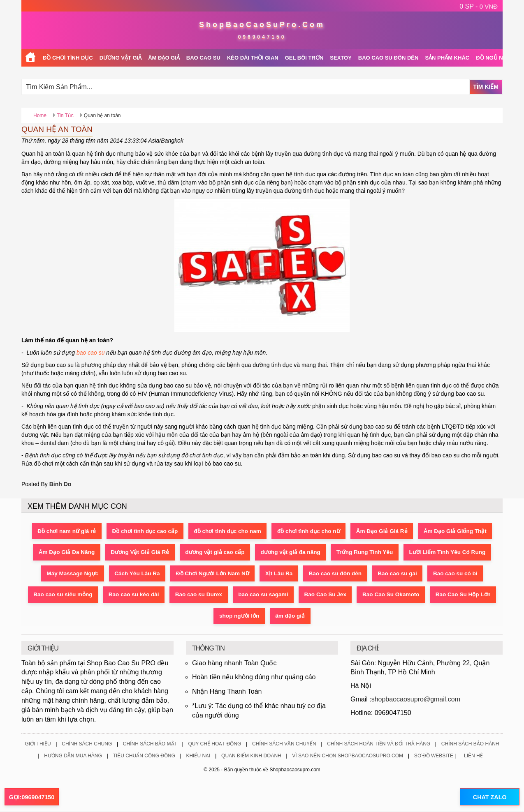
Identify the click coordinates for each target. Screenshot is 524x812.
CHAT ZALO (487, 797)
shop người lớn (314, 617)
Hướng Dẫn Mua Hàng (73, 757)
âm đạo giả (368, 617)
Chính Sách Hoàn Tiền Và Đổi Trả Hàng (379, 745)
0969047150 (262, 37)
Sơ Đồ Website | (435, 757)
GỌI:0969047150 (32, 797)
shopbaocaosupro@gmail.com (416, 700)
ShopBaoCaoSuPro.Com (262, 25)
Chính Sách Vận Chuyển (284, 745)
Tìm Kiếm (486, 87)
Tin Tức (65, 115)
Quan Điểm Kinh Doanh (251, 757)
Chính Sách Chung (87, 745)
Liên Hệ (473, 757)
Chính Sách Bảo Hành (470, 745)
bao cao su (91, 353)
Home (40, 115)
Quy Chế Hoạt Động (214, 745)
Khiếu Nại (198, 757)
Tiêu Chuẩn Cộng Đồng (144, 757)
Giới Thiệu (38, 745)
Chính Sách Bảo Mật (150, 745)
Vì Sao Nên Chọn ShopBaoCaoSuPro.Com (348, 757)
